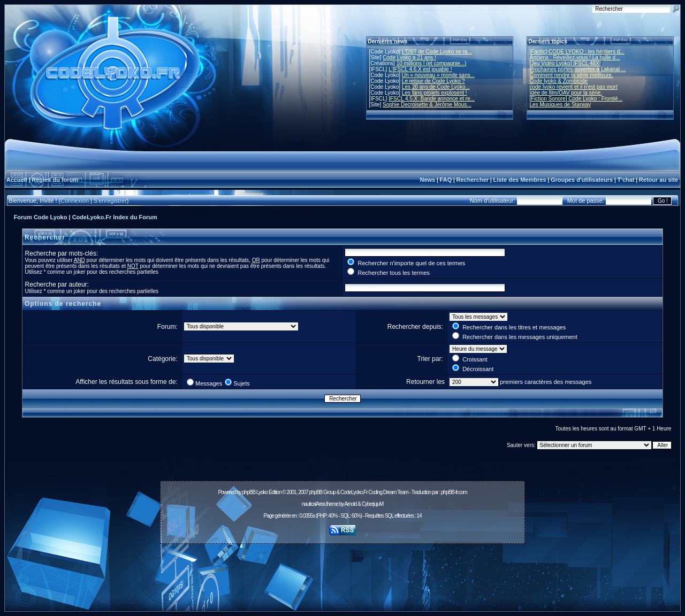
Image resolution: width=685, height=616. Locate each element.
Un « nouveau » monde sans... (438, 75)
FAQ (446, 180)
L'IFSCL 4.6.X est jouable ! (420, 69)
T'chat (626, 180)
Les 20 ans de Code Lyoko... (436, 87)
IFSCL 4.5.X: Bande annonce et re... (432, 99)
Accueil (17, 180)
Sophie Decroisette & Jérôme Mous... (427, 105)
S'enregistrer (110, 201)
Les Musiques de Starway (561, 105)
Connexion (75, 201)
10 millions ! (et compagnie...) (432, 63)
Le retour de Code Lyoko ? (433, 81)
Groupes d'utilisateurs (582, 180)
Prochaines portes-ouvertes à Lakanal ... (578, 69)
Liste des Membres (519, 180)
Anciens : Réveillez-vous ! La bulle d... (575, 57)
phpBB (249, 492)
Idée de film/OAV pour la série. (566, 93)
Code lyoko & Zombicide (559, 81)
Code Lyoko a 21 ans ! (409, 57)
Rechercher (473, 180)
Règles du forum (55, 180)
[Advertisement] (342, 572)
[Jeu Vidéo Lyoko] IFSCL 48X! (565, 63)
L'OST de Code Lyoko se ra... (437, 52)
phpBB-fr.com (454, 492)
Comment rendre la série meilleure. (572, 75)
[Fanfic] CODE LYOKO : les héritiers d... (577, 52)
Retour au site (659, 180)
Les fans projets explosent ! (435, 93)
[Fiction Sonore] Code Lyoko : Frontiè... (576, 99)
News (427, 180)
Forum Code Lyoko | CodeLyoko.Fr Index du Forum (86, 217)
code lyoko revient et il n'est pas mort (574, 87)
